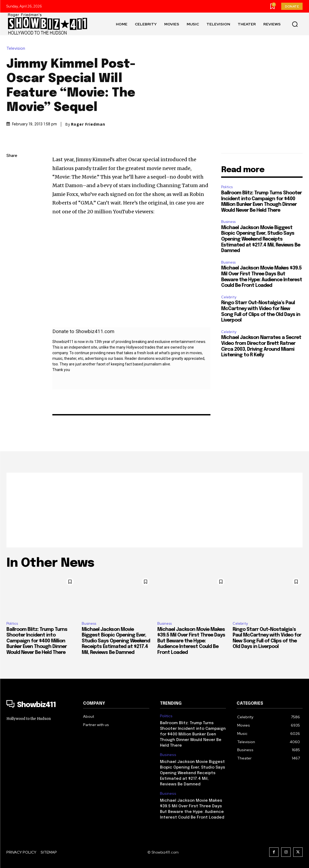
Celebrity (229, 297)
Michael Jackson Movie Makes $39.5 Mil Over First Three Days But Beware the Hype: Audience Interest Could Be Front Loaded (191, 641)
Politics (227, 187)
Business (228, 222)
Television (17, 49)
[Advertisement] (154, 510)
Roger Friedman (88, 124)
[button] (295, 24)
